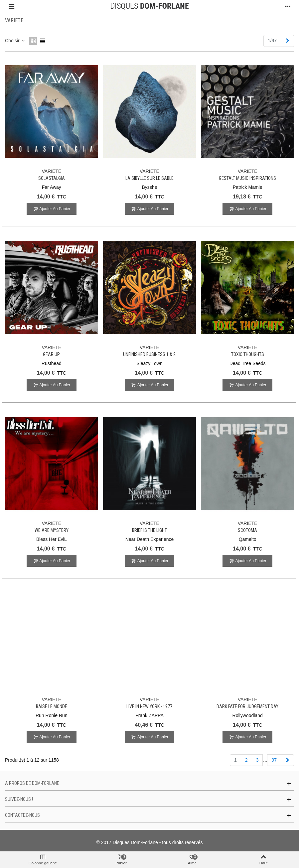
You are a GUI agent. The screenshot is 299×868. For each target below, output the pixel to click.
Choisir (15, 41)
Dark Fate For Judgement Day (247, 706)
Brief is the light (149, 530)
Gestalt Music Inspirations (247, 178)
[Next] (287, 41)
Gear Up (51, 354)
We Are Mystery (52, 530)
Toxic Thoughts (248, 354)
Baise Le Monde (52, 706)
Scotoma (247, 530)
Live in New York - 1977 (149, 706)
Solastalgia (52, 178)
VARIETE (51, 171)
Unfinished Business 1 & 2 (149, 354)
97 (274, 760)
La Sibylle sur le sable (149, 178)
